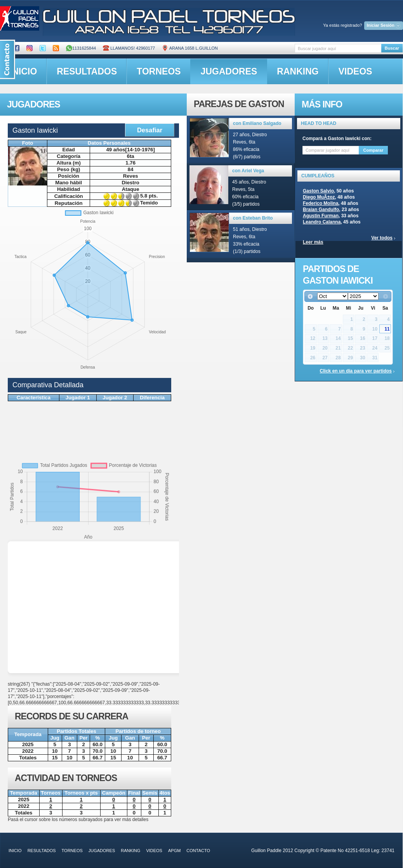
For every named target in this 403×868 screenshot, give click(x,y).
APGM (174, 851)
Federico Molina (320, 203)
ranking (298, 71)
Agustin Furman (321, 216)
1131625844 (81, 48)
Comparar (373, 150)
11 (387, 329)
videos (355, 71)
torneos (159, 71)
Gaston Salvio (318, 191)
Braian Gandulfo (321, 210)
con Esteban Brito (253, 218)
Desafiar (150, 130)
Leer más (313, 242)
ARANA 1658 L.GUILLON (190, 48)
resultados (87, 71)
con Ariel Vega (248, 171)
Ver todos (382, 238)
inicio (15, 851)
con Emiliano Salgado (257, 123)
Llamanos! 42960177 (129, 48)
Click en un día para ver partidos (356, 371)
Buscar (392, 48)
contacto (198, 851)
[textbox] (338, 48)
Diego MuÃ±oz (319, 197)
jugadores (229, 71)
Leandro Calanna (322, 222)
